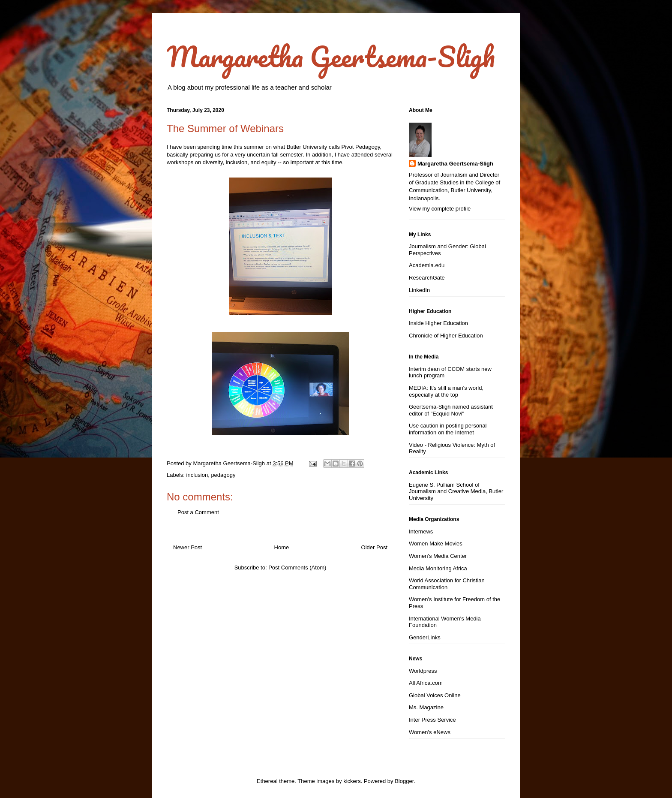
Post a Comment (198, 512)
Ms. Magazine (426, 707)
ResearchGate (427, 278)
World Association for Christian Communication (447, 584)
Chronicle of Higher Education (446, 336)
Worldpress (423, 671)
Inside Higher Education (438, 323)
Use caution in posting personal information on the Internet (448, 429)
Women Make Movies (436, 544)
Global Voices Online (435, 695)
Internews (421, 531)
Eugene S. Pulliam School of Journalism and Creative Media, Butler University (456, 491)
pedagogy (223, 475)
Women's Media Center (438, 556)
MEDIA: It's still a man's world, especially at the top (446, 391)
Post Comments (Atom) (297, 568)
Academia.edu (427, 265)
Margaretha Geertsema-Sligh (331, 56)
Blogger (404, 781)
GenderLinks (425, 637)
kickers (352, 781)
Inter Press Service (432, 720)
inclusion (197, 475)
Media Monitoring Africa (438, 568)
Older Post (374, 547)
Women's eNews (430, 732)
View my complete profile (440, 209)
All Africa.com (426, 683)
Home (282, 547)
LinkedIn (419, 290)
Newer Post (187, 547)
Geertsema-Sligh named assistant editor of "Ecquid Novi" (451, 410)
